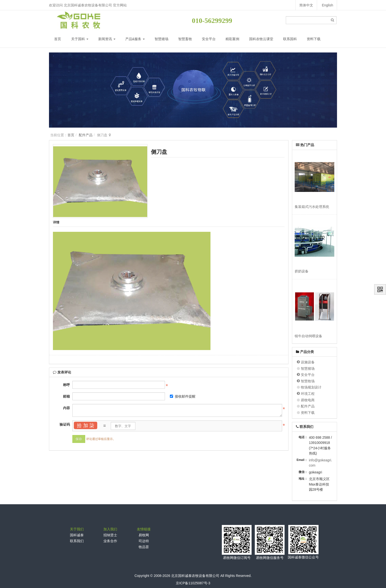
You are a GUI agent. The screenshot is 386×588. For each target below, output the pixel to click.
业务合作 (110, 541)
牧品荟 (144, 547)
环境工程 (308, 394)
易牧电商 (308, 400)
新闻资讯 (107, 39)
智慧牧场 (308, 381)
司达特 (144, 541)
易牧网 (144, 535)
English (327, 5)
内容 (66, 408)
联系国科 (290, 39)
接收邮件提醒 (183, 396)
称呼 (66, 385)
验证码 (65, 424)
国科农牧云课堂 (261, 39)
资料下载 (314, 39)
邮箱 (66, 396)
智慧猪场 (161, 39)
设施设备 (308, 362)
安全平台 (209, 39)
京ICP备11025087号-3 (193, 583)
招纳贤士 (110, 535)
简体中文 (306, 5)
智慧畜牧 (185, 39)
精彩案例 (232, 39)
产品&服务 (135, 39)
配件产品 (86, 135)
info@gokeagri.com (321, 463)
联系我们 (77, 541)
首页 (58, 39)
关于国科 (80, 39)
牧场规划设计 (311, 387)
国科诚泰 (77, 535)
